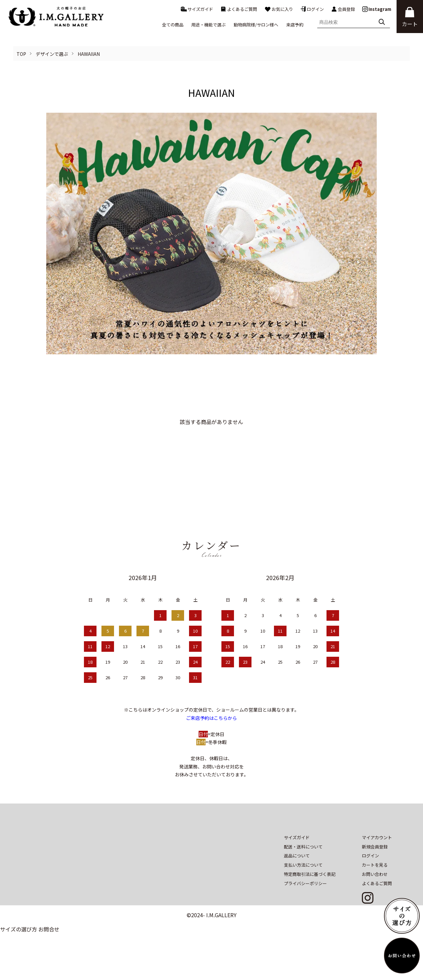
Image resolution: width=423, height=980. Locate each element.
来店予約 (295, 25)
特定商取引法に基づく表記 (310, 897)
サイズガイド (197, 9)
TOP (21, 54)
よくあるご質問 (239, 9)
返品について (297, 878)
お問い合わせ (375, 897)
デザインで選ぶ (52, 54)
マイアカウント (377, 860)
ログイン (312, 9)
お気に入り (279, 9)
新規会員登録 (375, 869)
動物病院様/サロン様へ (256, 25)
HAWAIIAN (89, 54)
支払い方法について (303, 888)
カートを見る (375, 888)
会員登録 (343, 9)
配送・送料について (303, 869)
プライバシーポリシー (305, 906)
